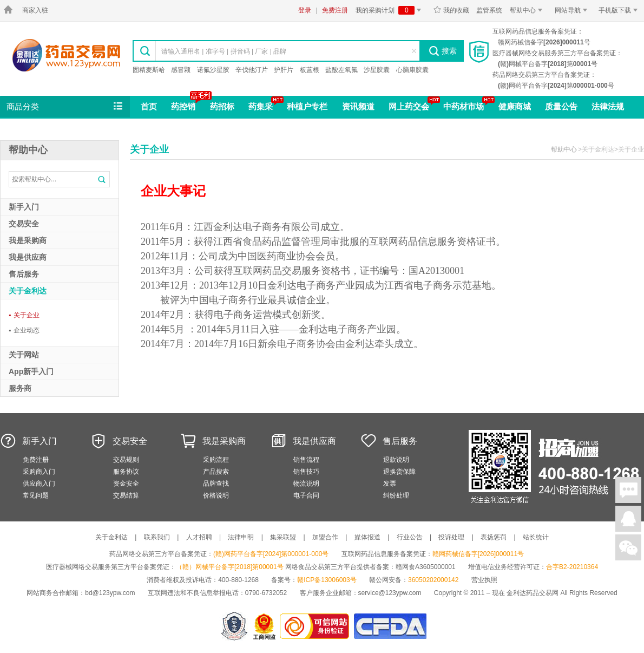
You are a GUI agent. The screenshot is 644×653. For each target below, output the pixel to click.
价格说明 (216, 495)
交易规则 (126, 460)
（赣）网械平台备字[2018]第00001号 (230, 567)
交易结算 (126, 495)
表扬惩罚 (494, 537)
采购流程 (216, 460)
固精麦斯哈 (149, 70)
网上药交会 (409, 106)
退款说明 (396, 460)
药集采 (261, 106)
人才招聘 (199, 537)
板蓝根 (310, 70)
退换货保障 (399, 472)
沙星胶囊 (377, 70)
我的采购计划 (390, 10)
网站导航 (573, 10)
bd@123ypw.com (110, 593)
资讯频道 (358, 106)
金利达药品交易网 (66, 55)
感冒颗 (181, 70)
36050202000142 (433, 580)
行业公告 (410, 537)
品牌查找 (216, 484)
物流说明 (306, 484)
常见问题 (36, 495)
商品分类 (65, 107)
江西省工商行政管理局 (265, 626)
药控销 (183, 106)
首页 (149, 106)
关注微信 (628, 547)
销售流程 (306, 460)
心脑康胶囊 (412, 70)
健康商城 (515, 106)
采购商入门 (39, 472)
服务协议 (126, 472)
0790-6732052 (267, 593)
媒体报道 (367, 537)
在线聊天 (628, 490)
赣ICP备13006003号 (327, 580)
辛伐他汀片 (252, 70)
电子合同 (306, 495)
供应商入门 (39, 484)
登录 (305, 10)
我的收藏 (451, 10)
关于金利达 (111, 537)
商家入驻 (35, 10)
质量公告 (561, 106)
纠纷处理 (396, 495)
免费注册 (335, 10)
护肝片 (284, 70)
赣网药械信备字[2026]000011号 (478, 554)
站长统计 (536, 537)
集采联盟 (283, 537)
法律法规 (608, 106)
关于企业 (24, 315)
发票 (390, 484)
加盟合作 (325, 537)
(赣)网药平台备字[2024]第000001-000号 (271, 554)
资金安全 (126, 484)
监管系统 (489, 10)
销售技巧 (306, 472)
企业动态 (24, 330)
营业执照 (484, 580)
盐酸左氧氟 (341, 70)
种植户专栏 (307, 106)
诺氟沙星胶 (213, 70)
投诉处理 (451, 537)
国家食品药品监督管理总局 (390, 626)
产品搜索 (216, 472)
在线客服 (628, 519)
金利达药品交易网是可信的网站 (316, 626)
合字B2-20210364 (572, 567)
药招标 (222, 106)
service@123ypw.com (390, 593)
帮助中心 (528, 10)
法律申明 (241, 537)
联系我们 (157, 537)
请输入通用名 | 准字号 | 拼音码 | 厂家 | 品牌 (224, 51)
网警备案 (234, 626)
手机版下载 (620, 10)
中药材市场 (464, 106)
